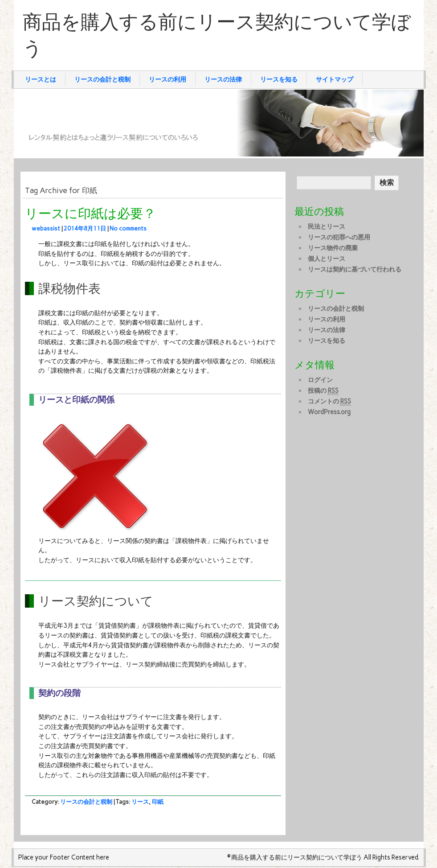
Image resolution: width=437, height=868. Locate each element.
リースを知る (279, 79)
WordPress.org (329, 412)
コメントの (329, 401)
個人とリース (327, 259)
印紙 (158, 802)
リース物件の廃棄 (333, 248)
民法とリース (327, 226)
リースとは (41, 79)
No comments (128, 228)
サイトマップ (335, 79)
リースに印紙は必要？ (90, 214)
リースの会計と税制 (102, 79)
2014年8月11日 (85, 228)
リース (140, 802)
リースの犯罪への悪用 (339, 237)
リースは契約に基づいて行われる (355, 269)
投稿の (323, 391)
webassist (46, 228)
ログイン (320, 380)
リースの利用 (167, 79)
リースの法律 (223, 79)
